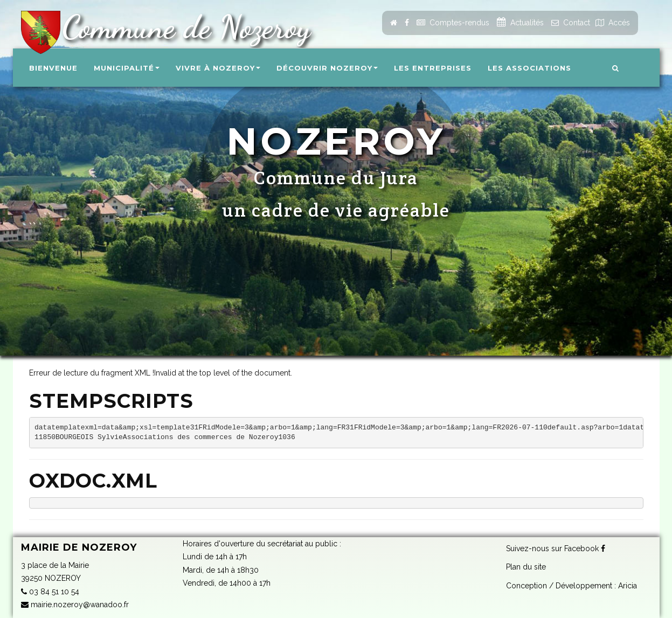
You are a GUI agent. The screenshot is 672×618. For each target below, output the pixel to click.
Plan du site (526, 566)
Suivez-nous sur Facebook (556, 547)
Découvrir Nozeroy (327, 68)
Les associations (529, 68)
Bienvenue (53, 68)
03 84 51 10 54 (50, 592)
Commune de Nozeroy (182, 27)
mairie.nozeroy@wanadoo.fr (75, 605)
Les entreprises (433, 68)
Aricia (628, 585)
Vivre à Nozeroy (218, 68)
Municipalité (127, 68)
